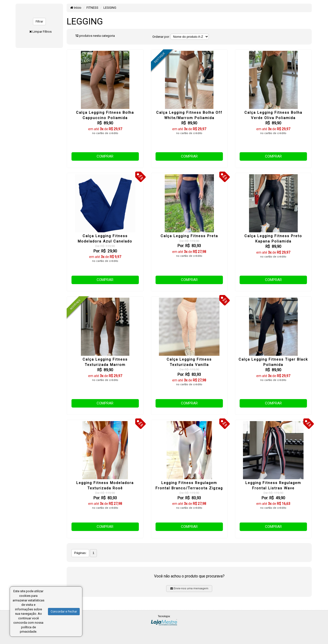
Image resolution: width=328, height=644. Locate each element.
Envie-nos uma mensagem (189, 588)
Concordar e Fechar (64, 612)
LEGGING (110, 8)
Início (76, 8)
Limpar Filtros (42, 32)
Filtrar (39, 22)
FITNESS (92, 8)
